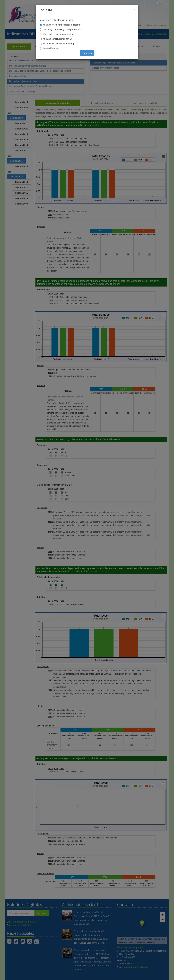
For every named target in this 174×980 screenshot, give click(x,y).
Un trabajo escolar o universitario (59, 34)
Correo (151, 3)
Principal (137, 3)
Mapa (163, 3)
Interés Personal (51, 48)
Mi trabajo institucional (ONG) (58, 39)
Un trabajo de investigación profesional (62, 29)
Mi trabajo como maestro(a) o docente (62, 25)
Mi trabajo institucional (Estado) (58, 44)
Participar (87, 53)
